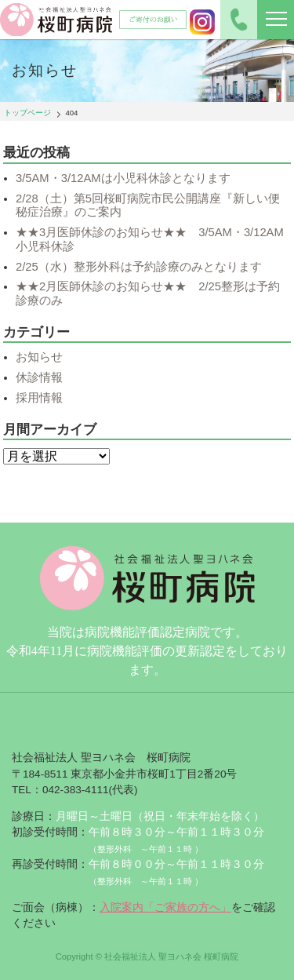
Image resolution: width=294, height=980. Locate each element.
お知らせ (39, 357)
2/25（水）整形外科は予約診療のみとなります (139, 267)
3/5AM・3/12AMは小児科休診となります (123, 178)
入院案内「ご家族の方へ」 (165, 907)
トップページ (27, 113)
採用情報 (39, 398)
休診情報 (39, 377)
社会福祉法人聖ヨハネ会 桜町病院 (56, 20)
